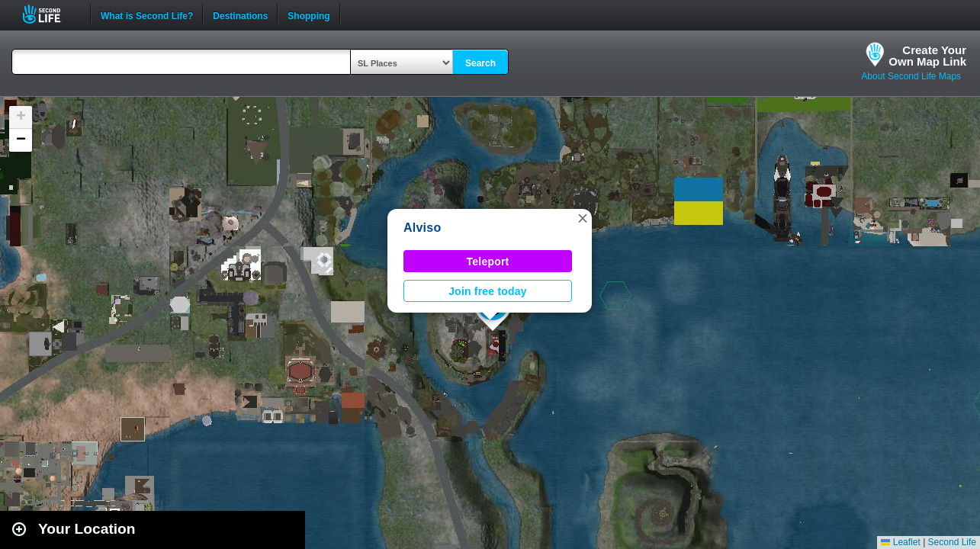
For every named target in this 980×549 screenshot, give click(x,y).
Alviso (422, 228)
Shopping (308, 14)
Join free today (488, 291)
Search (480, 63)
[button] (583, 218)
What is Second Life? (147, 14)
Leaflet (900, 542)
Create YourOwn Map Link (927, 56)
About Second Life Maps (911, 76)
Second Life (50, 14)
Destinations (240, 14)
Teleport (488, 262)
